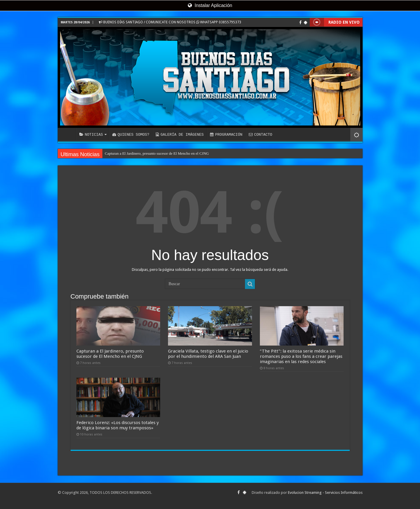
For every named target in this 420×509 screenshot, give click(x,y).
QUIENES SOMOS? (131, 135)
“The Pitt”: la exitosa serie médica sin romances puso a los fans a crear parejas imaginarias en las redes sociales (301, 356)
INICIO (68, 134)
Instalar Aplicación (210, 5)
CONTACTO (260, 135)
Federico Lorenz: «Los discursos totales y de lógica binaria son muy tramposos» (118, 425)
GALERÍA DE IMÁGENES (180, 135)
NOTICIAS (91, 135)
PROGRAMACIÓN (226, 135)
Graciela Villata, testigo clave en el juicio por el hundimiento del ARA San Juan (208, 354)
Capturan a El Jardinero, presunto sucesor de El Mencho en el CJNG (157, 153)
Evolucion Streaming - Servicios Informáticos (325, 493)
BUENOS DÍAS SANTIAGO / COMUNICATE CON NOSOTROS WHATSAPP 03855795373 (170, 22)
